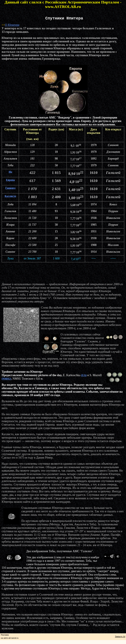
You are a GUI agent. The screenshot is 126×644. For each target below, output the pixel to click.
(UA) (84, 375)
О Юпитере (12, 25)
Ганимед (10, 188)
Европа (10, 180)
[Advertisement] (63, 272)
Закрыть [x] (120, 637)
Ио (10, 172)
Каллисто (10, 196)
